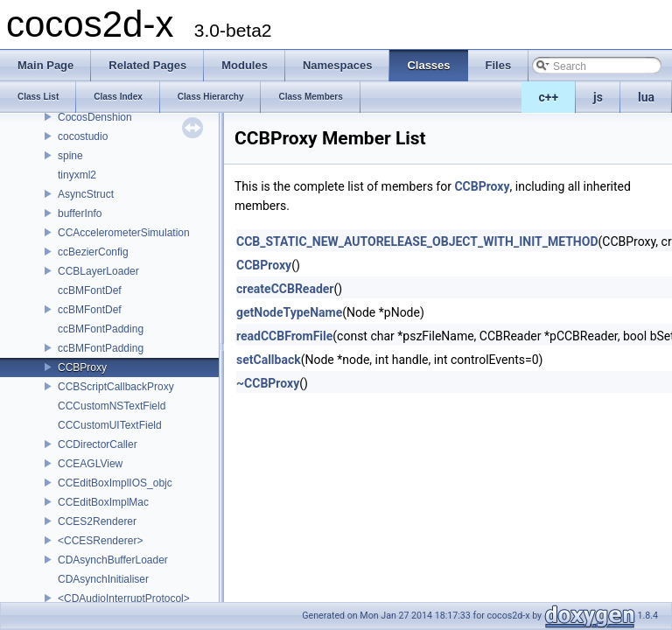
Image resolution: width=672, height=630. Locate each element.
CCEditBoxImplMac (103, 502)
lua (646, 97)
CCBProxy (82, 367)
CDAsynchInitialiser (103, 579)
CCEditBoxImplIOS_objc (115, 483)
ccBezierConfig (93, 252)
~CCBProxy (268, 383)
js (598, 97)
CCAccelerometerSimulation (124, 233)
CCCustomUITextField (110, 425)
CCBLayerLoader (98, 271)
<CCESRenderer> (100, 541)
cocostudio (83, 136)
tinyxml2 (77, 175)
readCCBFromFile (284, 336)
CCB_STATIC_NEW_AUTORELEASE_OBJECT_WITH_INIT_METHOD (417, 241)
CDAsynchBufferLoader (113, 560)
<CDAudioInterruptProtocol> (124, 598)
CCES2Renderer (97, 521)
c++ (549, 97)
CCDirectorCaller (98, 444)
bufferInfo (80, 213)
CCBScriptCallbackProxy (116, 387)
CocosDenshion (95, 117)
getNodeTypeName (289, 312)
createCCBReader (285, 289)
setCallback (269, 360)
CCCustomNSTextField (112, 406)
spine (70, 156)
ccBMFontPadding (101, 329)
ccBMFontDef (90, 290)
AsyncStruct (86, 194)
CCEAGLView (90, 464)
